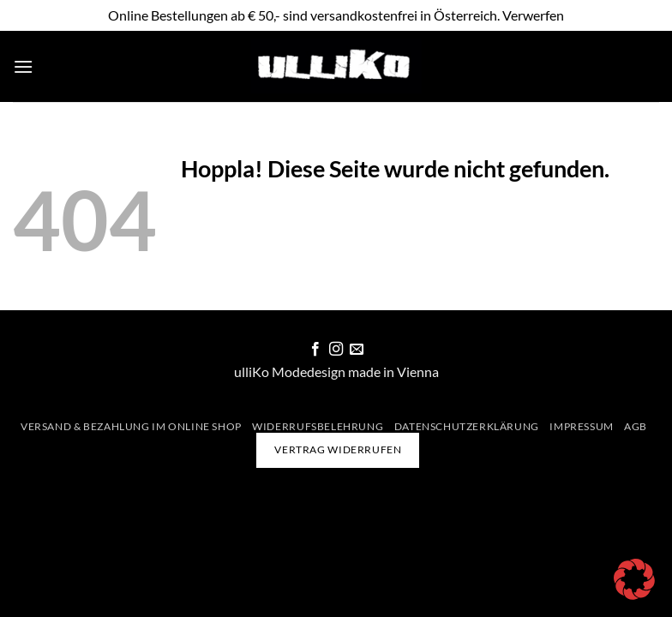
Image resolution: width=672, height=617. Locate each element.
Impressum (582, 426)
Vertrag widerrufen (338, 449)
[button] (23, 66)
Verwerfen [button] (533, 15)
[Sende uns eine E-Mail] (357, 350)
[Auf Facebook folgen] (315, 350)
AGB (636, 426)
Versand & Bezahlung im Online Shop (131, 426)
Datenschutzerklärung (467, 426)
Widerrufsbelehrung (318, 426)
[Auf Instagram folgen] (336, 350)
